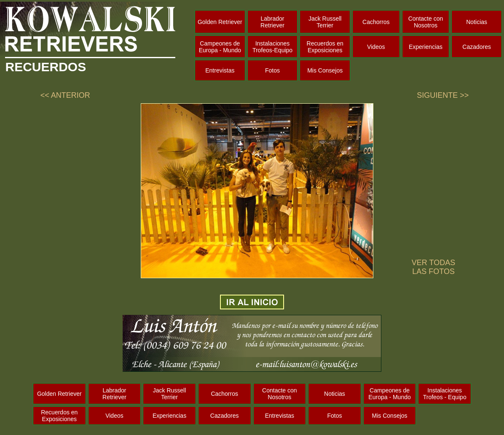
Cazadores (477, 47)
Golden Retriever (220, 22)
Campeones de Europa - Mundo (220, 47)
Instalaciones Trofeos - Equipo (445, 394)
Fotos (272, 70)
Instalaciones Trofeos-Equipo (272, 47)
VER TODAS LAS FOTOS (433, 267)
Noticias (477, 22)
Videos (376, 47)
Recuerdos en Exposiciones (325, 47)
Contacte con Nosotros (426, 22)
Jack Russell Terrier (325, 22)
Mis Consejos (325, 70)
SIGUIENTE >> (443, 95)
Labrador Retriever (272, 22)
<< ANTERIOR (65, 95)
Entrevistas (220, 70)
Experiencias (426, 47)
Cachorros (376, 22)
